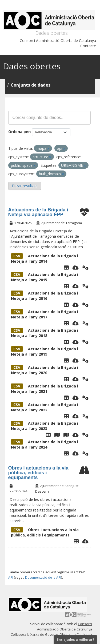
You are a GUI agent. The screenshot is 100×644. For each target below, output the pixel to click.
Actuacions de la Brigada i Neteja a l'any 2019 (45, 351)
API (11, 577)
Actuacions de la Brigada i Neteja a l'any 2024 (45, 444)
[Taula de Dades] (66, 267)
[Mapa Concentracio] (66, 435)
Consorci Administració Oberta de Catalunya (58, 40)
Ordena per (19, 132)
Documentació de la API (43, 577)
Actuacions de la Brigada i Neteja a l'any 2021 (45, 389)
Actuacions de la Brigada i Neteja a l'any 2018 (45, 333)
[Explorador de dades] (76, 541)
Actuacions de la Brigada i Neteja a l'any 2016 (45, 296)
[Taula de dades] (66, 286)
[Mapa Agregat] (57, 435)
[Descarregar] (76, 267)
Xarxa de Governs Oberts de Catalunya (61, 635)
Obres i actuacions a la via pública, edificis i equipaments (38, 473)
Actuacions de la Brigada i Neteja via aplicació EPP (38, 212)
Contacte (88, 46)
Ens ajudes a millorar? (75, 640)
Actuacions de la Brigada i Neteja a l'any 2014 (45, 259)
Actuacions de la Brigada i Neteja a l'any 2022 (45, 407)
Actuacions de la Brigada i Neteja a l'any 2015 (45, 277)
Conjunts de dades (31, 85)
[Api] (85, 267)
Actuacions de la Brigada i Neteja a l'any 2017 (45, 314)
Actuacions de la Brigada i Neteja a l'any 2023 (45, 426)
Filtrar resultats (25, 186)
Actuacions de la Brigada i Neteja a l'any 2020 (45, 370)
